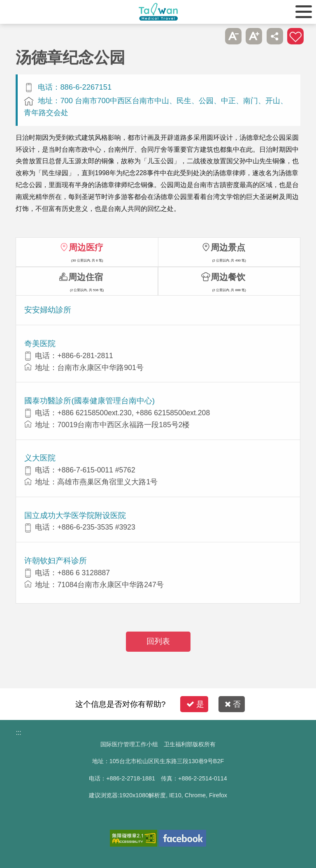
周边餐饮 (228, 277)
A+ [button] (254, 36)
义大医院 (40, 458)
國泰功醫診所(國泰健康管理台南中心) (89, 401)
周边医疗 (86, 247)
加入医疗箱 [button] (295, 36)
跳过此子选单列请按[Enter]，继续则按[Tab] (212, 36)
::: (18, 733)
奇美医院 (40, 344)
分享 (275, 36)
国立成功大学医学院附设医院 (75, 515)
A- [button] (233, 36)
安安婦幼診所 (48, 310)
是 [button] (195, 704)
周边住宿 (86, 277)
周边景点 (228, 247)
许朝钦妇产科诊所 (56, 561)
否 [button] (233, 704)
